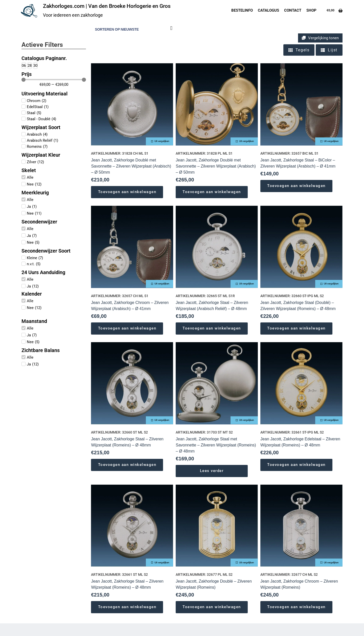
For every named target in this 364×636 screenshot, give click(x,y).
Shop (311, 10)
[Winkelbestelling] (133, 29)
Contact (293, 10)
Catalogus (268, 10)
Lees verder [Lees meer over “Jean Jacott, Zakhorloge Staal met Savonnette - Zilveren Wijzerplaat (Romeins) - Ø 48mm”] (212, 471)
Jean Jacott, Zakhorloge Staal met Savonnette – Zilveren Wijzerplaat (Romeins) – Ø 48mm (216, 445)
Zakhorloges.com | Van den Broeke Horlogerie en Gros (107, 6)
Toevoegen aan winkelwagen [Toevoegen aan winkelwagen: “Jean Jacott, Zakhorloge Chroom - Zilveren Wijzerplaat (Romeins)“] (296, 607)
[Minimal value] (54, 80)
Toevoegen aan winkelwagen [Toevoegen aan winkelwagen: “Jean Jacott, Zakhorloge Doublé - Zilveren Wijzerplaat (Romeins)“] (212, 607)
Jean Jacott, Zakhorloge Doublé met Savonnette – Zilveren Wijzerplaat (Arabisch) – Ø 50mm (131, 166)
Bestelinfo (242, 10)
